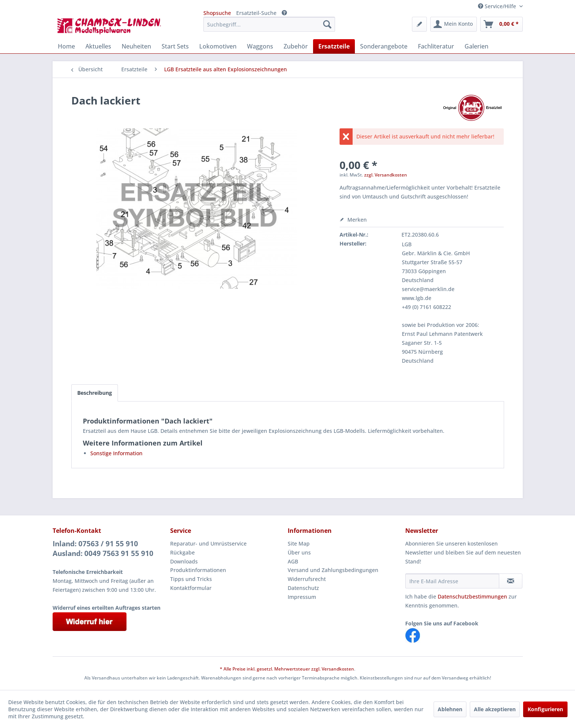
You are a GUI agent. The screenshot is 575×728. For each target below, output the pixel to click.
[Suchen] (327, 24)
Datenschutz (303, 588)
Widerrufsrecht (307, 579)
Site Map (299, 543)
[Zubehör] (296, 46)
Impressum (302, 597)
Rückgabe (182, 552)
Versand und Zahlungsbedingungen (333, 570)
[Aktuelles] (98, 46)
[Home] (66, 46)
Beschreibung (95, 393)
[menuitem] (269, 24)
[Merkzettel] (419, 24)
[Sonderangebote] (384, 46)
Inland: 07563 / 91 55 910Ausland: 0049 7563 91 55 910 (103, 549)
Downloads (184, 561)
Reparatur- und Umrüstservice (208, 543)
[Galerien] (476, 46)
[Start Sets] (175, 46)
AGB (293, 561)
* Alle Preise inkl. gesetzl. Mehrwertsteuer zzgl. (271, 669)
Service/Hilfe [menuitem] (498, 6)
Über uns (299, 552)
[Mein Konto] (454, 24)
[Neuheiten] (136, 46)
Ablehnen (450, 709)
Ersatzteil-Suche (256, 13)
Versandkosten (338, 669)
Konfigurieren (545, 709)
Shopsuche (217, 13)
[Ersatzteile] (334, 46)
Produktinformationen (198, 570)
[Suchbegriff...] (269, 24)
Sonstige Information (116, 453)
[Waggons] (260, 46)
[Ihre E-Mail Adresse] (452, 581)
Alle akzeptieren (495, 709)
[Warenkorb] (501, 24)
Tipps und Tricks (191, 579)
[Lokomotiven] (218, 46)
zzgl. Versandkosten (386, 175)
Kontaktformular (191, 588)
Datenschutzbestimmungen (472, 596)
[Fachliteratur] (436, 46)
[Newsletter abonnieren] (511, 581)
